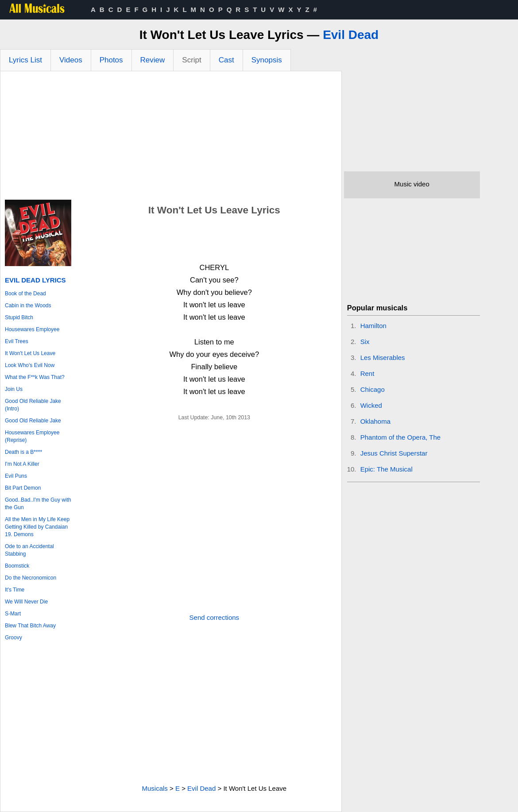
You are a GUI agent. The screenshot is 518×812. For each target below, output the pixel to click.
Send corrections (215, 617)
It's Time (15, 590)
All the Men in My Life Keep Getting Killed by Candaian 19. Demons (37, 527)
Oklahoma (375, 421)
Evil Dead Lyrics (35, 280)
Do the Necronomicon (31, 578)
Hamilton (373, 326)
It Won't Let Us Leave (30, 353)
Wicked (371, 405)
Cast (226, 60)
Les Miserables (383, 358)
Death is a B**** (23, 452)
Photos (111, 60)
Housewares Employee (32, 329)
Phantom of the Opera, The (401, 437)
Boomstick (17, 566)
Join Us (14, 389)
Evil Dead (351, 35)
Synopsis (267, 60)
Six (365, 342)
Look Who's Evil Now (30, 365)
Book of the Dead (25, 294)
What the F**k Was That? (35, 377)
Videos (71, 60)
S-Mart (13, 614)
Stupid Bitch (19, 317)
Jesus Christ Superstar (394, 453)
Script (191, 60)
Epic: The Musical (387, 469)
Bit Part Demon (23, 488)
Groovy (14, 638)
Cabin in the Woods (28, 305)
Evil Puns (16, 476)
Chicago (373, 389)
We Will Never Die (26, 602)
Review (153, 60)
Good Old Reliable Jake (33, 421)
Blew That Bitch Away (30, 626)
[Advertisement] (171, 138)
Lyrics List (25, 60)
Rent (367, 373)
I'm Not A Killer (22, 464)
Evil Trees (17, 341)
